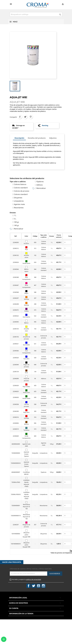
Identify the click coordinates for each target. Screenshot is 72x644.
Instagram (43, 586)
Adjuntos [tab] (53, 138)
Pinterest (31, 117)
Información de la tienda (21, 614)
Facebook (29, 586)
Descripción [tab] (19, 138)
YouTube (38, 586)
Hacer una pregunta (12, 562)
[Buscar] (36, 14)
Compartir (20, 117)
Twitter (34, 586)
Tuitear (25, 117)
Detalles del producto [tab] (37, 138)
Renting (45, 125)
